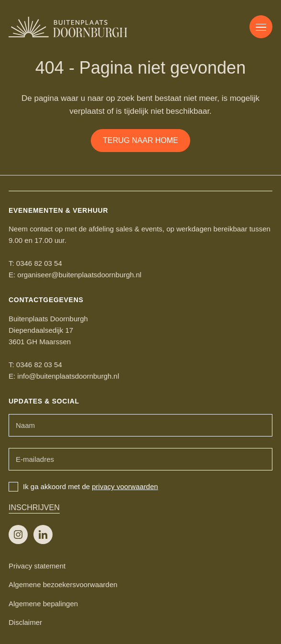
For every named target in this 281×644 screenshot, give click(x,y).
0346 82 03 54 (39, 263)
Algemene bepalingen (43, 604)
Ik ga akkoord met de (83, 486)
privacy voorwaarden (125, 486)
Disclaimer (25, 622)
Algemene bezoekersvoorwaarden (63, 584)
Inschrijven (34, 508)
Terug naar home (140, 140)
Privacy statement (37, 566)
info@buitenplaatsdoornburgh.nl (68, 376)
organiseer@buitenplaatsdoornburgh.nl (79, 275)
